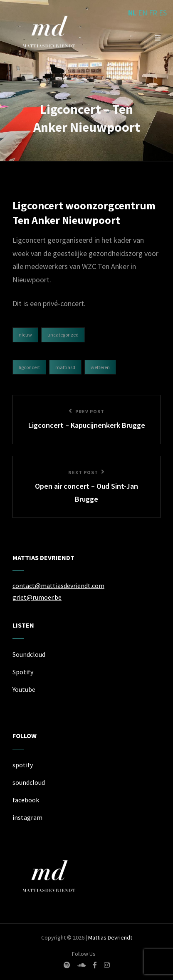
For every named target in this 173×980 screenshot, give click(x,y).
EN (143, 13)
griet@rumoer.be (37, 597)
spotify (23, 765)
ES (163, 13)
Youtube (24, 689)
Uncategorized (63, 335)
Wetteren (100, 367)
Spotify (23, 672)
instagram (27, 817)
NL (132, 13)
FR (153, 13)
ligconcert (29, 367)
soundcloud (29, 782)
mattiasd (65, 367)
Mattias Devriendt (110, 937)
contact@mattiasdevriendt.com (58, 585)
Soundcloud (29, 654)
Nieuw (25, 335)
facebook (26, 800)
